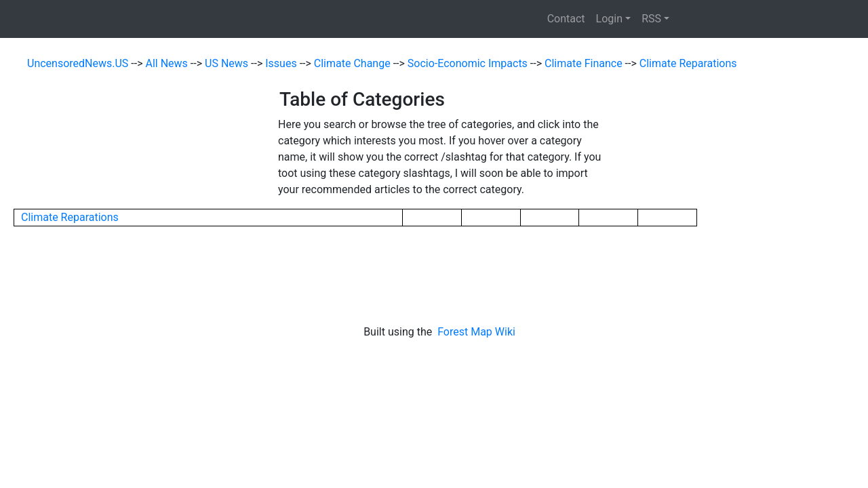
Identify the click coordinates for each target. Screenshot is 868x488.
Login (609, 19)
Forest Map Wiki (478, 332)
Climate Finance (585, 63)
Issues (282, 63)
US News (228, 63)
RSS (651, 19)
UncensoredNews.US (79, 63)
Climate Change (354, 63)
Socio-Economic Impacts (469, 63)
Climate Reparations (688, 63)
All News (168, 63)
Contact (566, 19)
